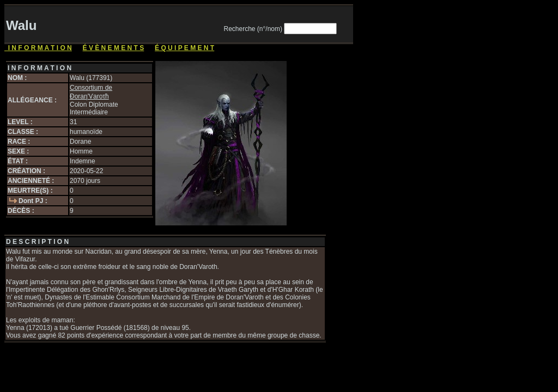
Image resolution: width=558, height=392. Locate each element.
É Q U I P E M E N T (184, 48)
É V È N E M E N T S (114, 48)
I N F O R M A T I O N (38, 48)
